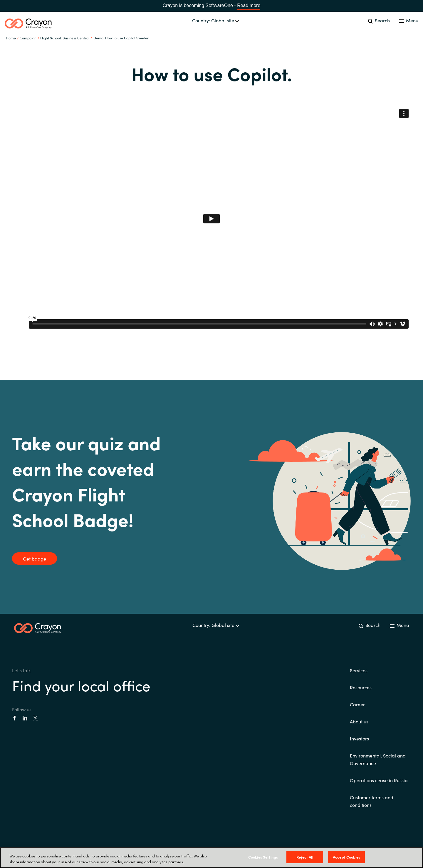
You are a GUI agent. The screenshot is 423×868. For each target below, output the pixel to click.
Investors (359, 738)
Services (359, 670)
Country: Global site (216, 20)
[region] (211, 858)
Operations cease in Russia (379, 780)
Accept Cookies (346, 857)
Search (379, 20)
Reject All (305, 857)
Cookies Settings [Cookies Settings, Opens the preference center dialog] (263, 857)
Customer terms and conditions (372, 801)
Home (11, 38)
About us (359, 721)
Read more (249, 5)
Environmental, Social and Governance (378, 759)
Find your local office (81, 685)
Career (357, 704)
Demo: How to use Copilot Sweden (121, 38)
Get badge (35, 558)
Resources (361, 687)
